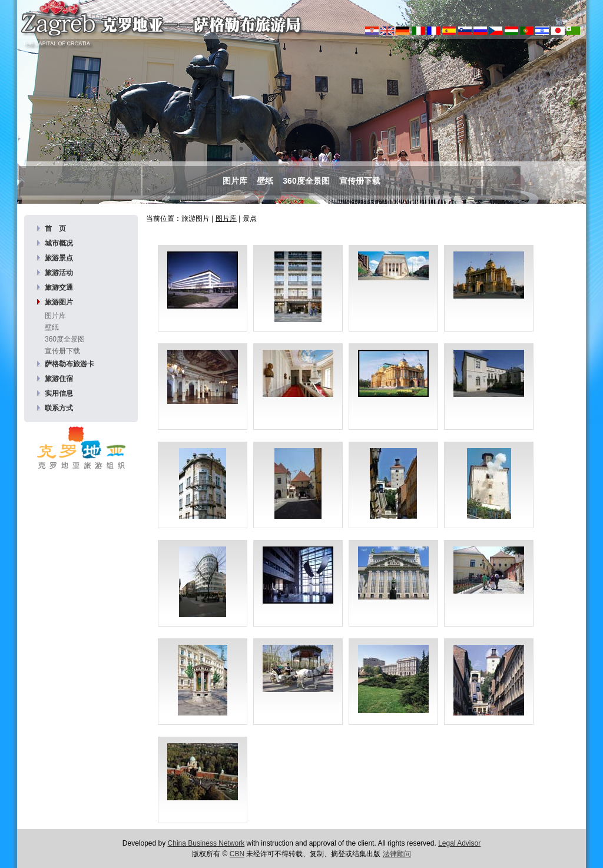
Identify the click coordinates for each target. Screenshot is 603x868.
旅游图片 (59, 302)
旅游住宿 (59, 379)
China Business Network (206, 843)
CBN (237, 854)
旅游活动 (59, 273)
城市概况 (59, 243)
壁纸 (265, 181)
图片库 (235, 181)
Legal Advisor (459, 843)
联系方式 (59, 408)
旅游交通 (59, 287)
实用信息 (59, 393)
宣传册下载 (360, 181)
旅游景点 (59, 258)
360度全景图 (306, 181)
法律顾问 (397, 854)
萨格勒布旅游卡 (69, 364)
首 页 (55, 228)
